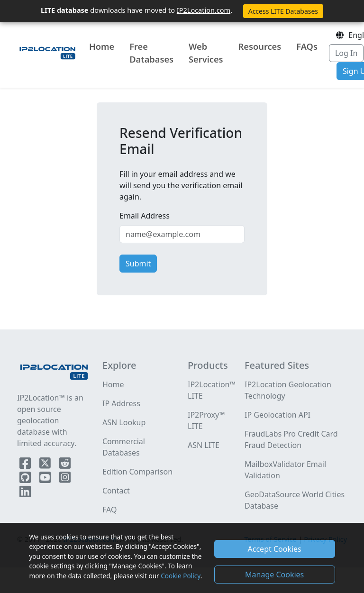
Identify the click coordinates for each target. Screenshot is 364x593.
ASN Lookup (124, 422)
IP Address (121, 403)
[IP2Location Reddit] (65, 465)
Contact (116, 491)
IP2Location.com (204, 10)
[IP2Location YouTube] (46, 479)
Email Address (145, 216)
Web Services (206, 53)
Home (102, 46)
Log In (346, 53)
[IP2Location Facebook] (26, 465)
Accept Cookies (275, 549)
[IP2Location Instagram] (65, 479)
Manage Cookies (274, 575)
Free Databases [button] (151, 53)
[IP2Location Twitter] (46, 465)
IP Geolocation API (278, 415)
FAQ (109, 510)
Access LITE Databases (283, 11)
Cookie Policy (180, 576)
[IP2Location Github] (26, 479)
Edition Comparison (137, 472)
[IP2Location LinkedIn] (25, 493)
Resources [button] (260, 46)
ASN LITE (204, 445)
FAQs (307, 46)
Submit (138, 264)
